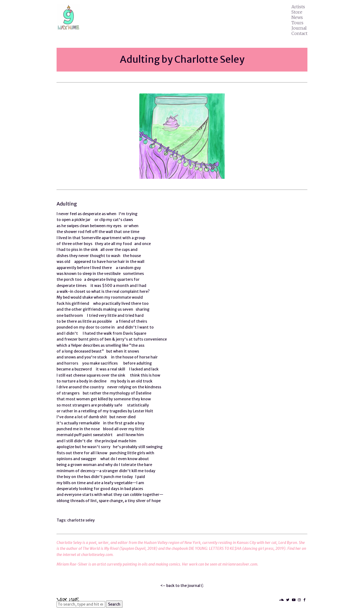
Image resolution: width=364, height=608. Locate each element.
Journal (299, 28)
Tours (297, 23)
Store (297, 12)
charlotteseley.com (97, 555)
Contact (299, 33)
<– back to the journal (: (182, 586)
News (297, 17)
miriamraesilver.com (240, 564)
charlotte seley (81, 520)
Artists (298, 7)
